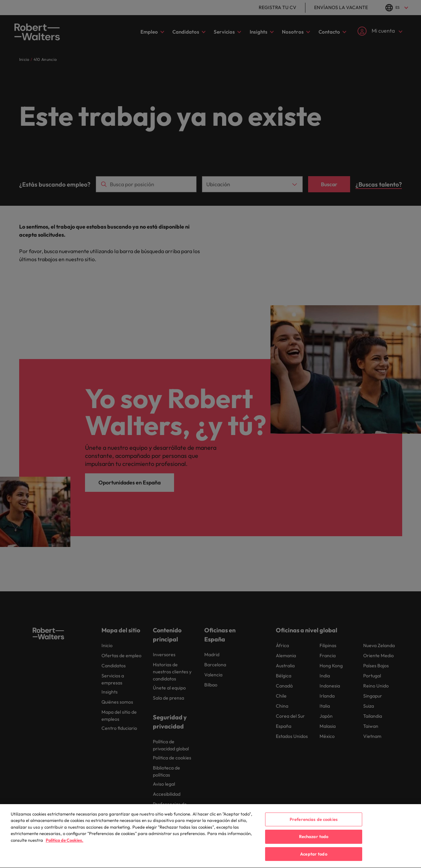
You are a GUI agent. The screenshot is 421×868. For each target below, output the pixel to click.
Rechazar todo (314, 844)
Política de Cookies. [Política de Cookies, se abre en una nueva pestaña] (65, 847)
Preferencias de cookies (314, 826)
